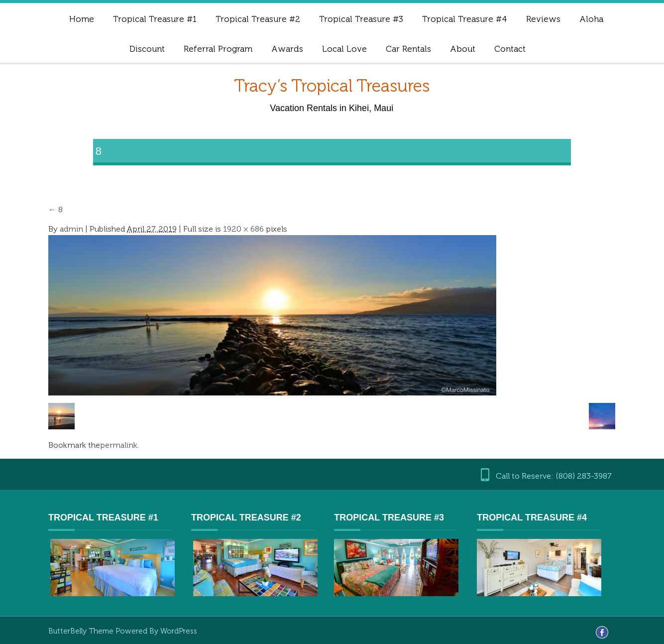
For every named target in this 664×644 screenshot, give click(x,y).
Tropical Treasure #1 (155, 19)
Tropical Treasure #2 (258, 19)
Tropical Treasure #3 (361, 19)
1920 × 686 (243, 229)
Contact (510, 49)
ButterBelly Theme (82, 631)
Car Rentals (408, 49)
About (463, 49)
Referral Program (218, 49)
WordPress (179, 631)
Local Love (344, 49)
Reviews (543, 19)
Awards (287, 49)
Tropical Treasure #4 (465, 19)
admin (71, 229)
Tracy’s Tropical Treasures (332, 86)
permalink (119, 445)
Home (82, 19)
